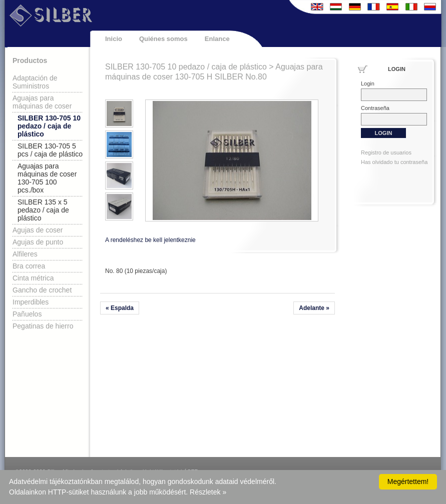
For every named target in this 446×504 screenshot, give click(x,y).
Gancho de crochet (42, 290)
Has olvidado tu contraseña (394, 162)
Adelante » (314, 308)
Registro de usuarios (386, 152)
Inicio (114, 39)
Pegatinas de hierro (43, 326)
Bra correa (29, 266)
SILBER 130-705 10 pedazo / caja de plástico (49, 126)
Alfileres (25, 254)
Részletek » (208, 492)
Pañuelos (27, 314)
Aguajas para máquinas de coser (42, 102)
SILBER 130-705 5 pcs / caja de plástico (50, 150)
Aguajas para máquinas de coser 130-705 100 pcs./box (47, 178)
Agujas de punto (38, 242)
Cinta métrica (33, 278)
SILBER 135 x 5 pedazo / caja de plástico (43, 210)
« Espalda (120, 308)
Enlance (217, 39)
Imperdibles (31, 302)
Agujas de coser (38, 230)
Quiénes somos (163, 39)
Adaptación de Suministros (35, 82)
